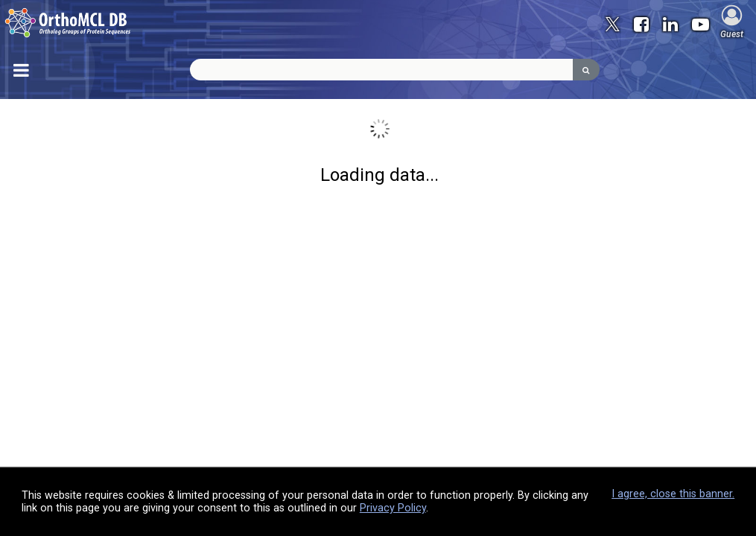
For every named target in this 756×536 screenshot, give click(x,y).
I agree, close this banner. (673, 494)
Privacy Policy (393, 508)
